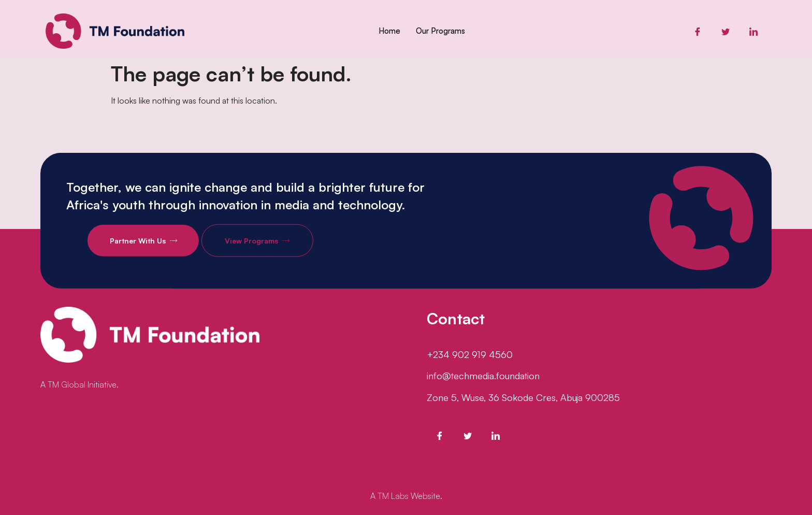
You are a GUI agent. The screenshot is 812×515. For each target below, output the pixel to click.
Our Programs (440, 31)
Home (389, 31)
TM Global (67, 384)
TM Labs (393, 496)
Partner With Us (169, 249)
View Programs (282, 249)
